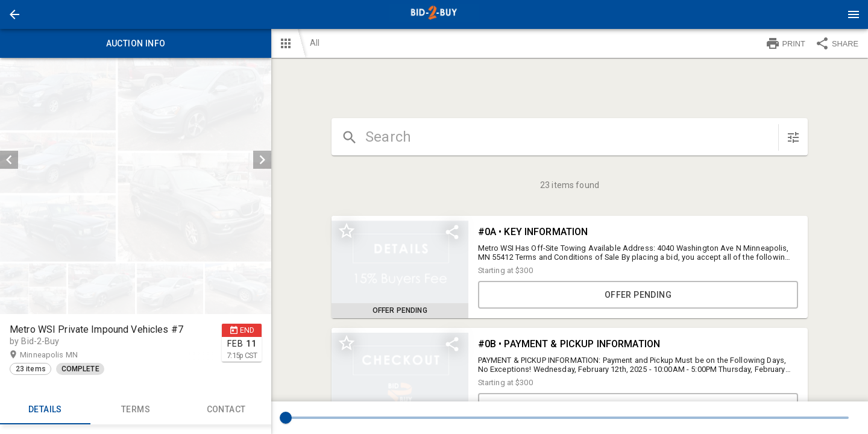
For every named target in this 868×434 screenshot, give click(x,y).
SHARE (837, 43)
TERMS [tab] (136, 410)
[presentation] (434, 14)
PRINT (785, 43)
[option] (136, 160)
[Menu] (854, 14)
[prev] (9, 160)
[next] (262, 160)
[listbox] (136, 160)
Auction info (136, 43)
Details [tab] (45, 410)
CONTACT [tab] (226, 410)
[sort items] (793, 137)
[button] (14, 14)
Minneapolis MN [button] (61, 355)
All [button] (315, 43)
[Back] (14, 14)
